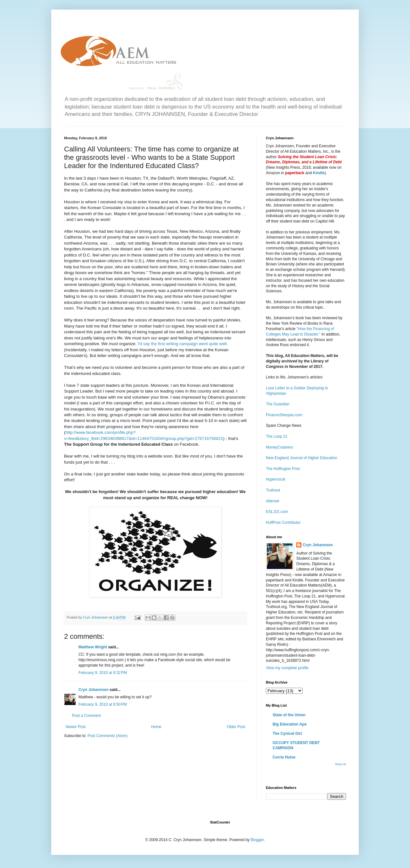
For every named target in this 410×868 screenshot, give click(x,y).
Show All (340, 764)
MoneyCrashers (279, 447)
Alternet (272, 501)
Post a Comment (86, 716)
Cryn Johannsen (94, 690)
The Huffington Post (283, 469)
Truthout (273, 490)
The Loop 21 (277, 436)
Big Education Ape (290, 724)
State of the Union (289, 715)
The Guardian (278, 404)
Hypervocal (275, 479)
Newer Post (76, 727)
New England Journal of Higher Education (302, 458)
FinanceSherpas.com (284, 415)
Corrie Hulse (284, 757)
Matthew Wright (93, 647)
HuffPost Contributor (283, 523)
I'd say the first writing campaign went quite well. (183, 344)
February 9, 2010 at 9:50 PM (103, 704)
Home (156, 727)
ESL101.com (277, 512)
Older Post (236, 727)
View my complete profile (287, 668)
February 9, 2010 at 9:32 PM (103, 673)
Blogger (257, 840)
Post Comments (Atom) (107, 736)
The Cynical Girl (287, 734)
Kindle (319, 173)
